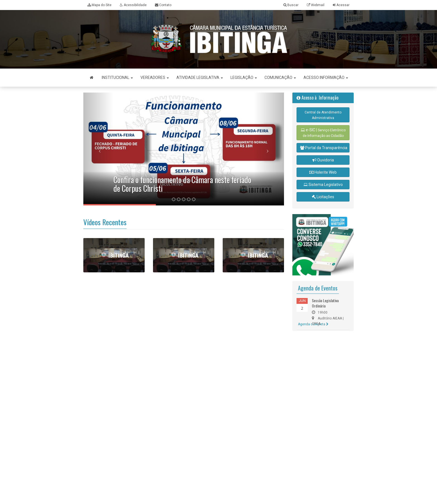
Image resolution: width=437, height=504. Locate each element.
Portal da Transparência (324, 148)
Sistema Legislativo (323, 185)
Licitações (323, 197)
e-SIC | (323, 133)
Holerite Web (323, 172)
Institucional (117, 77)
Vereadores (155, 77)
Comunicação (280, 77)
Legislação (244, 77)
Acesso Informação (326, 77)
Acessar (343, 5)
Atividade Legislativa (200, 77)
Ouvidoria (323, 160)
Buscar (291, 5)
